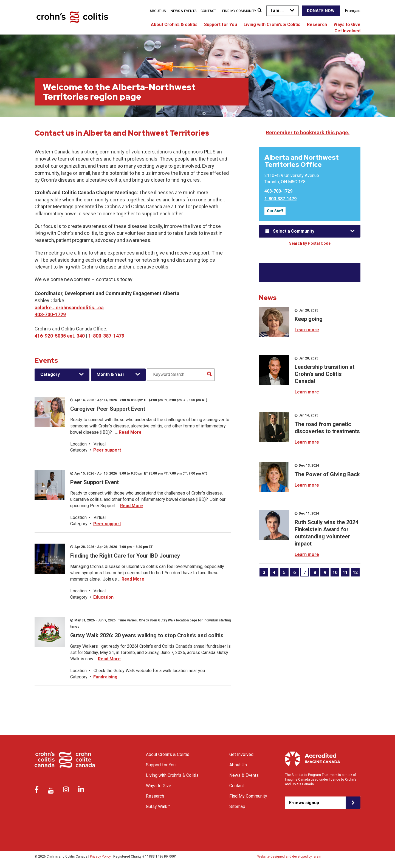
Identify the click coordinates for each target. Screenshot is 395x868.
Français (353, 11)
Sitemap (237, 806)
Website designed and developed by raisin (289, 856)
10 (335, 573)
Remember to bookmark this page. (308, 132)
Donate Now (321, 11)
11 (345, 573)
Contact (208, 11)
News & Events (184, 11)
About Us (158, 11)
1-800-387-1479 (106, 336)
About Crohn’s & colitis (174, 25)
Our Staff (275, 211)
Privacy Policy (100, 856)
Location (78, 444)
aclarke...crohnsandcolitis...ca (69, 308)
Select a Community (294, 231)
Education (103, 597)
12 (355, 573)
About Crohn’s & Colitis (168, 754)
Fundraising (105, 677)
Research (317, 25)
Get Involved (347, 31)
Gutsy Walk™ (158, 806)
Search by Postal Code (310, 243)
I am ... (277, 11)
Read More (130, 432)
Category (50, 374)
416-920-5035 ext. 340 (60, 336)
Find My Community (239, 11)
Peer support (107, 450)
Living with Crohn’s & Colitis (272, 25)
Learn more (307, 330)
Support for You (221, 25)
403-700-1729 (50, 314)
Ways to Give (347, 25)
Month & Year (111, 374)
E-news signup (304, 803)
